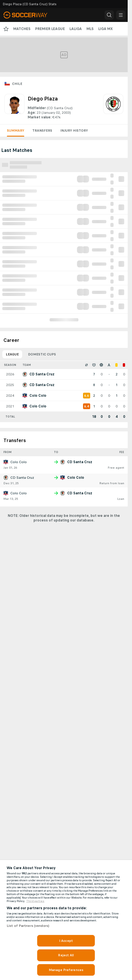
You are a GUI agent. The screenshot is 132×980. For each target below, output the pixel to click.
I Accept (66, 941)
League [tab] (12, 354)
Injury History (74, 131)
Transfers (42, 131)
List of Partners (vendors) (28, 926)
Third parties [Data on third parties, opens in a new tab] (35, 901)
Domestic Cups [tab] (42, 354)
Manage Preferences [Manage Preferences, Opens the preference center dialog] (66, 970)
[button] (109, 15)
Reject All (66, 955)
